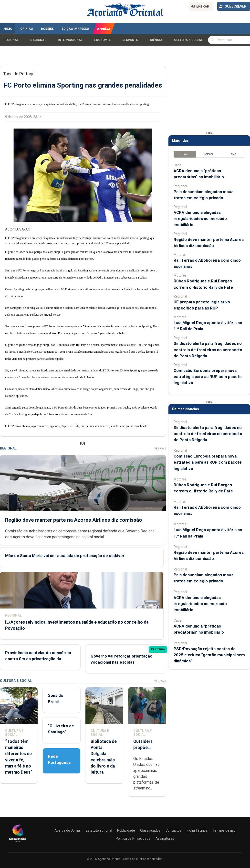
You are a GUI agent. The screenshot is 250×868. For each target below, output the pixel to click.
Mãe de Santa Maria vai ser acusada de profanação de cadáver (65, 556)
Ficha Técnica (197, 830)
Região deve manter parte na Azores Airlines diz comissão (74, 520)
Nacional (38, 40)
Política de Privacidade (133, 838)
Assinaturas (165, 838)
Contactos (173, 830)
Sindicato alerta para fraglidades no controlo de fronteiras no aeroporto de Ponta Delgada (208, 349)
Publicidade (126, 830)
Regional (11, 40)
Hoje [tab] (185, 154)
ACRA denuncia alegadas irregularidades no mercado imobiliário (200, 219)
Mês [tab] (234, 154)
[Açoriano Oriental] (18, 843)
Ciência (156, 40)
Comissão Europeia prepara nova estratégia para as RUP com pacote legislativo (208, 377)
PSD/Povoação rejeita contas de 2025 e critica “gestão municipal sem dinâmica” (209, 655)
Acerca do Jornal (68, 830)
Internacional (70, 40)
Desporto (130, 40)
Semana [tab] (209, 154)
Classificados (150, 830)
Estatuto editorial (99, 830)
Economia (102, 40)
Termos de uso (224, 830)
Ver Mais (160, 449)
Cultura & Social (188, 40)
